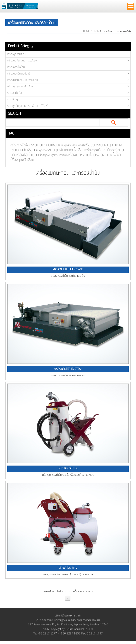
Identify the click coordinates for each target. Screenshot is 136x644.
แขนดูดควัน (39, 151)
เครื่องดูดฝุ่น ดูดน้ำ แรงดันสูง (22, 61)
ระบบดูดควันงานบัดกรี (69, 146)
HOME (86, 31)
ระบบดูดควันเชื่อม (43, 145)
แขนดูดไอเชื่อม (73, 150)
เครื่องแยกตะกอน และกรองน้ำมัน (118, 31)
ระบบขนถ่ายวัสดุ (15, 93)
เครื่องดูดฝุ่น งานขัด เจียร (20, 86)
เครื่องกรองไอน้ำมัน (17, 67)
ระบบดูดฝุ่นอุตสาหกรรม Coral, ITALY (28, 106)
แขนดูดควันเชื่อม (21, 150)
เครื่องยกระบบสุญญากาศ (100, 145)
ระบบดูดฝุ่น (54, 150)
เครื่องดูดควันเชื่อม (16, 54)
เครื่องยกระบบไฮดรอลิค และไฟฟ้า (91, 155)
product (98, 31)
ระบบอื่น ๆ (13, 100)
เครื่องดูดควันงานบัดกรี (19, 74)
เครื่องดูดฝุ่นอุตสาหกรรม (50, 155)
